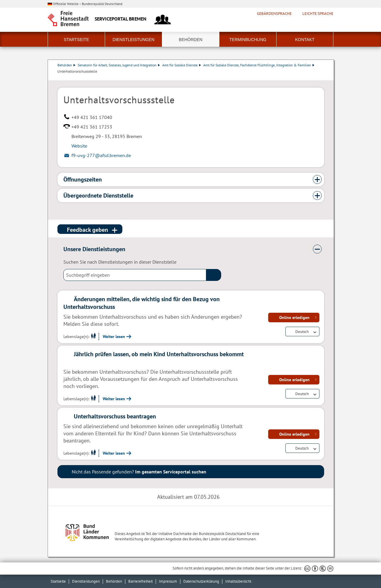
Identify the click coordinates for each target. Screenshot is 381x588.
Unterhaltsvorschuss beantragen (115, 416)
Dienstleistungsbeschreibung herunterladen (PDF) (323, 77)
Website (79, 146)
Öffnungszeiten (83, 179)
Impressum (168, 581)
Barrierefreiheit (140, 581)
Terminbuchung (248, 40)
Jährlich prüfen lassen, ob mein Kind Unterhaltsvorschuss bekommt (159, 354)
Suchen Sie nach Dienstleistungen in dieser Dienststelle (120, 262)
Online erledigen (294, 318)
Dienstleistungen (133, 40)
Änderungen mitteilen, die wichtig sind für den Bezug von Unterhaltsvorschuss (142, 303)
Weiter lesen (114, 337)
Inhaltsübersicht (238, 581)
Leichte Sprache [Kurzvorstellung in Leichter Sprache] (318, 14)
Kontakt (305, 40)
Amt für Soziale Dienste (182, 65)
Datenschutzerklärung (201, 581)
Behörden (191, 40)
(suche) (214, 275)
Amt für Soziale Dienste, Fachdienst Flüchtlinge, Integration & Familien (259, 65)
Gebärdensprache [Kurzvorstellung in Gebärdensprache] (274, 14)
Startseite (76, 40)
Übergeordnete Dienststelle (98, 196)
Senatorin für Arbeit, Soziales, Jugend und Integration (119, 65)
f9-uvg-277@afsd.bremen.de (101, 155)
